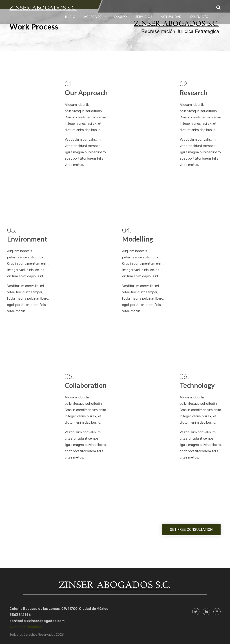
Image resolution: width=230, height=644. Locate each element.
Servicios (144, 17)
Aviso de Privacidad (26, 627)
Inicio (70, 17)
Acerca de (93, 17)
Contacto (199, 17)
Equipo (121, 17)
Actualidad (171, 17)
